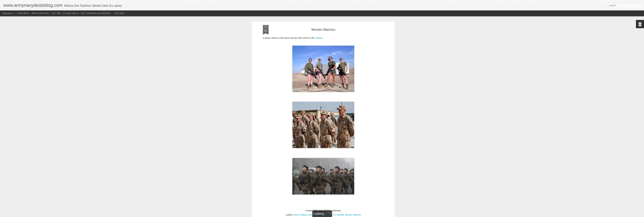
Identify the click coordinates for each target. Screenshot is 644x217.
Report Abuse (342, 215)
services (312, 171)
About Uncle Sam (40, 13)
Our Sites (119, 13)
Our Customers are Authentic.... (97, 13)
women (321, 171)
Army (296, 171)
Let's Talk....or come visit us (65, 13)
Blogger (332, 215)
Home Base (23, 13)
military (303, 171)
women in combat (335, 171)
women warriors (353, 171)
